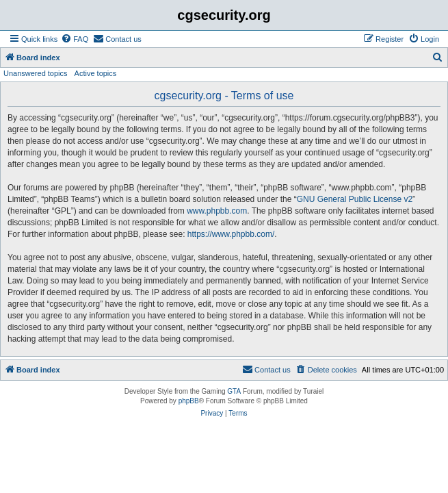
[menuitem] (75, 39)
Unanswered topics (36, 73)
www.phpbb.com (217, 211)
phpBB (189, 401)
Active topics (96, 73)
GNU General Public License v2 (355, 199)
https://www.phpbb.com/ (231, 234)
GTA (234, 391)
